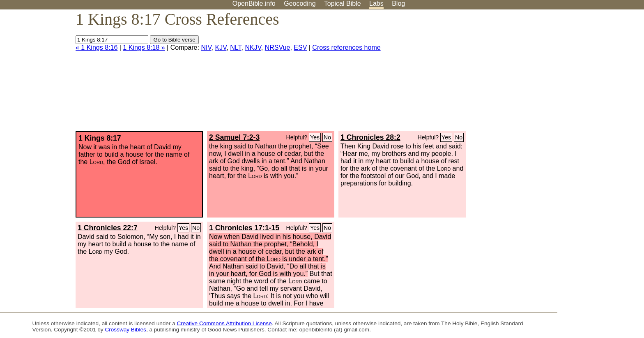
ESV (300, 47)
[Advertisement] (561, 74)
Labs (376, 3)
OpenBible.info (254, 3)
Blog (398, 3)
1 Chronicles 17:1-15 (244, 228)
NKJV (253, 47)
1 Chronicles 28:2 (370, 137)
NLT (236, 47)
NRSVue (278, 47)
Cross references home (346, 47)
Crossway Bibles (125, 330)
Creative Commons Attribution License (224, 323)
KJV (221, 47)
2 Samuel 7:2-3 (234, 137)
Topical (343, 3)
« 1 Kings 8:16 (97, 47)
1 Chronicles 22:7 (108, 228)
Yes (315, 137)
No (327, 137)
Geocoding (300, 3)
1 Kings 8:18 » (144, 47)
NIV (206, 47)
